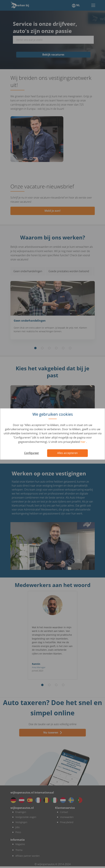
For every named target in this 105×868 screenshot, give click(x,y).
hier (83, 442)
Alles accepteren (67, 453)
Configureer (32, 453)
